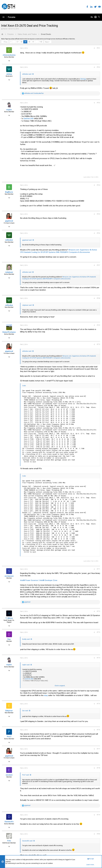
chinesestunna (9, 55)
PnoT (9, 737)
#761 (98, 48)
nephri (9, 110)
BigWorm (9, 192)
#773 (98, 632)
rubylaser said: (27, 305)
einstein (9, 775)
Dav (9, 639)
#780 (98, 834)
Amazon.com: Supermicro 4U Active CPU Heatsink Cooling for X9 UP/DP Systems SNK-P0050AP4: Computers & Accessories (59, 251)
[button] (3, 17)
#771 (98, 569)
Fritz (9, 841)
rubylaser (9, 272)
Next (47, 42)
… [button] (14, 42)
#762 (98, 67)
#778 (98, 768)
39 (25, 42)
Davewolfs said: (28, 841)
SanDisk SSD (29, 119)
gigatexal (9, 221)
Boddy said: (26, 639)
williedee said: (27, 74)
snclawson (9, 576)
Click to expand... (60, 686)
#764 (98, 185)
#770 (98, 344)
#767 (98, 265)
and (34, 93)
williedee (9, 240)
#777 (98, 749)
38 (21, 42)
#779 (98, 815)
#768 (98, 298)
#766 (98, 233)
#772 (98, 611)
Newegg (83, 79)
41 (33, 42)
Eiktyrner (9, 711)
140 (41, 42)
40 (29, 42)
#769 (98, 325)
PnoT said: (26, 775)
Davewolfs (9, 822)
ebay (46, 695)
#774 (98, 658)
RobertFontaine (9, 332)
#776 (98, 730)
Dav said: (25, 711)
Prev (6, 42)
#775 (98, 704)
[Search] (99, 17)
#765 (98, 214)
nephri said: (26, 665)
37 (17, 42)
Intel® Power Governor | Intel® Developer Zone (39, 580)
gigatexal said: (27, 240)
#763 (98, 103)
